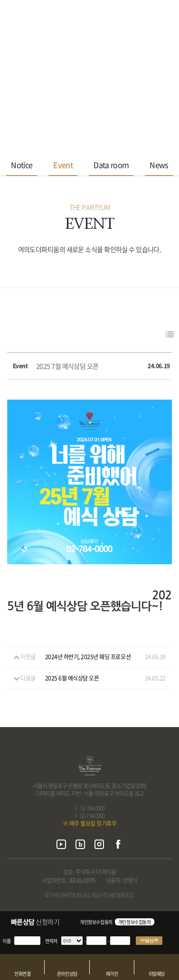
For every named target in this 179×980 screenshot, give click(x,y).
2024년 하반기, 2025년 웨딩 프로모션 (88, 657)
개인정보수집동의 (96, 922)
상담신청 (149, 941)
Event (63, 165)
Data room (111, 165)
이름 (6, 941)
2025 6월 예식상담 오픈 (72, 678)
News (159, 165)
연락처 (51, 941)
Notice (22, 165)
